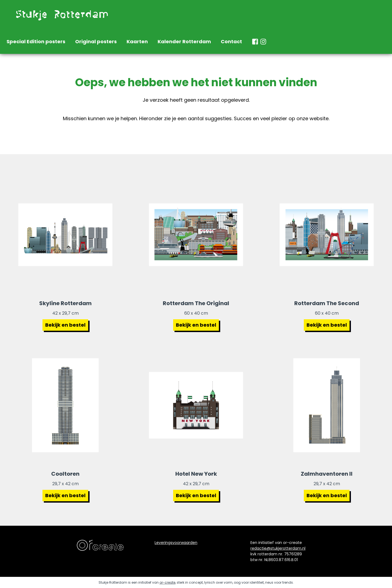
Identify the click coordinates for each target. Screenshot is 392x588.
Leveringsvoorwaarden (176, 543)
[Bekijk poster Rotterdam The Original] (196, 235)
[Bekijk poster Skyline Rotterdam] (65, 235)
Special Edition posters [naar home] (36, 41)
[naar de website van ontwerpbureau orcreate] (100, 545)
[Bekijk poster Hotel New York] (196, 405)
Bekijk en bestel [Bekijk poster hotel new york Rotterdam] (196, 495)
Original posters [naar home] (96, 41)
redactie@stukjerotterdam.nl (278, 548)
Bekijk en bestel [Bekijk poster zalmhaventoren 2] (327, 495)
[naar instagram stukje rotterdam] (263, 42)
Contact (231, 41)
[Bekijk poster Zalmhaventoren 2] (327, 405)
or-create (167, 582)
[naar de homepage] (61, 15)
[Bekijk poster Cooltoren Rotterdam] (65, 405)
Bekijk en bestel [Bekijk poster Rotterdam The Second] (327, 325)
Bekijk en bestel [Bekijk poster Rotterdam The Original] (196, 325)
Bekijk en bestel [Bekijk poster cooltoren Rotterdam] (65, 495)
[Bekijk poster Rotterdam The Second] (327, 235)
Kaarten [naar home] (137, 41)
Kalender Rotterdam (184, 41)
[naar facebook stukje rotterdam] (255, 42)
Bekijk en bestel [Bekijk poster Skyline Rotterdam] (65, 325)
